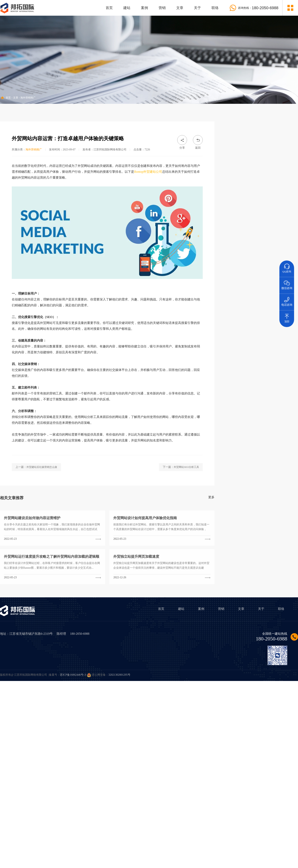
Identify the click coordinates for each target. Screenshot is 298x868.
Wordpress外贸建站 (259, 469)
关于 (197, 8)
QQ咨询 (287, 267)
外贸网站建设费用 (282, 440)
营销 (162, 8)
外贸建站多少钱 (259, 440)
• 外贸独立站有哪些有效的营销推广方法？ (253, 396)
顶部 (287, 317)
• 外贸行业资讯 (240, 172)
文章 (180, 8)
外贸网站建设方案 (236, 449)
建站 (127, 8)
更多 (211, 555)
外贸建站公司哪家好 (282, 479)
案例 (144, 8)
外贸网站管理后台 (282, 469)
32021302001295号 (119, 675)
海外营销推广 (28, 98)
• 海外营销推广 (240, 160)
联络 (215, 8)
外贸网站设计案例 (282, 449)
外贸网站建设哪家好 (259, 479)
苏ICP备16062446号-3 (73, 675)
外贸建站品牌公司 (236, 469)
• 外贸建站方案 (240, 149)
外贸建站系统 (259, 458)
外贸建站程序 (236, 458)
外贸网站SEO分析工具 (186, 525)
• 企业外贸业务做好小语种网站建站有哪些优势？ (257, 384)
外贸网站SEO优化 (236, 479)
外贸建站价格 (236, 439)
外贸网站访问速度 (282, 459)
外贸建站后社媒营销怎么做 (42, 525)
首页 (109, 8)
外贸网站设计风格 (259, 449)
